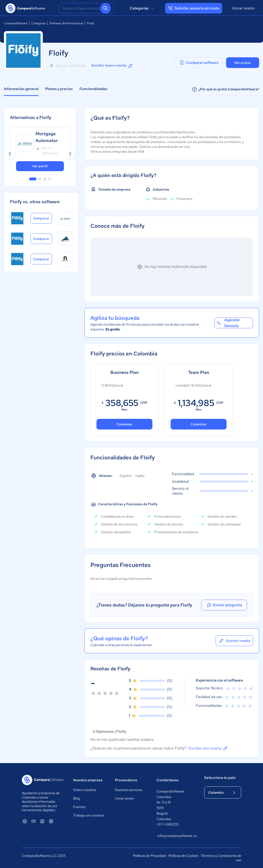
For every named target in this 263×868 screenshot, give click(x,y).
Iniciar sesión (244, 8)
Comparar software (199, 63)
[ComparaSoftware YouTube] (34, 821)
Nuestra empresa (88, 780)
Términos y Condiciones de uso (221, 858)
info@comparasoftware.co (176, 836)
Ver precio (243, 63)
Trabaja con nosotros (89, 815)
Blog (77, 798)
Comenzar (125, 424)
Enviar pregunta (225, 605)
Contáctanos (167, 780)
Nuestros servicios (129, 790)
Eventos (79, 807)
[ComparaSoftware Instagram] (51, 821)
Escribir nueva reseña (112, 66)
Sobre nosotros (85, 790)
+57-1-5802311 (167, 824)
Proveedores (126, 780)
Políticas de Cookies (183, 856)
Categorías (143, 8)
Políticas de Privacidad (149, 856)
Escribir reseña (234, 641)
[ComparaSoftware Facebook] (42, 821)
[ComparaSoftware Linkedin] (25, 821)
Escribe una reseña (208, 748)
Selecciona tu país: (220, 778)
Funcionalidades (93, 89)
